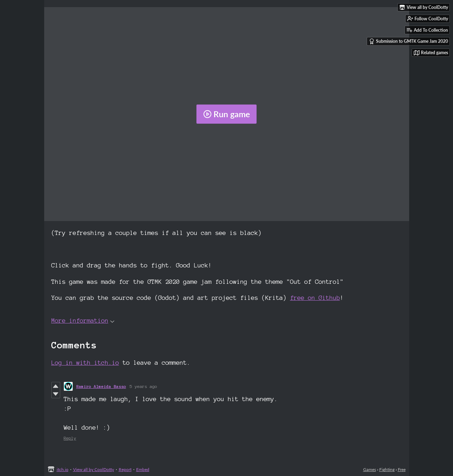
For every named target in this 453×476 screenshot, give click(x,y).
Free (402, 469)
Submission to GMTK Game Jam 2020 (408, 41)
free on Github (315, 298)
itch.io (63, 469)
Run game (226, 114)
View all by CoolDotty (94, 469)
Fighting (387, 469)
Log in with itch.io (85, 362)
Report (125, 469)
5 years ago (143, 386)
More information (83, 320)
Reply (70, 438)
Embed (143, 469)
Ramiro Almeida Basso (101, 386)
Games (370, 469)
